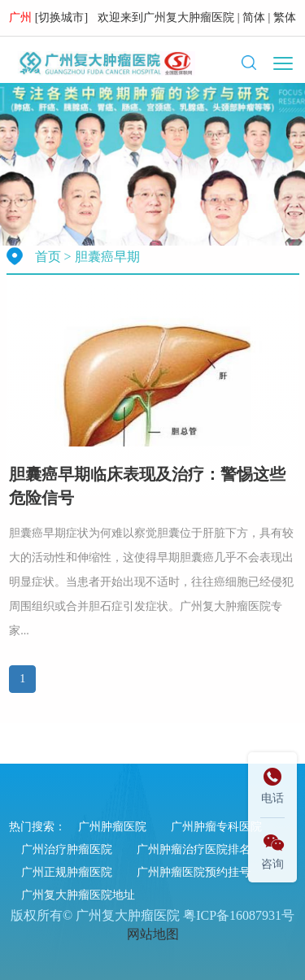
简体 (254, 17)
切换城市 (61, 17)
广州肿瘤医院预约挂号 (194, 872)
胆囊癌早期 (107, 257)
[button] (249, 63)
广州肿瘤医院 (112, 827)
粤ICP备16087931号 (239, 915)
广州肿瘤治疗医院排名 (194, 849)
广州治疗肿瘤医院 (67, 849)
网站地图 (153, 934)
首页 (48, 257)
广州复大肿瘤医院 (189, 17)
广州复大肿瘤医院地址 (78, 895)
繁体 (285, 17)
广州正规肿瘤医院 (67, 872)
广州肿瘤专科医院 (216, 827)
